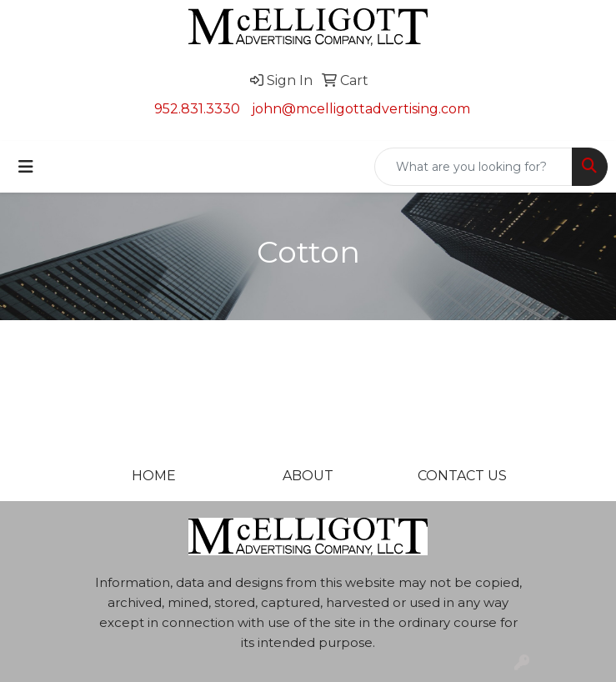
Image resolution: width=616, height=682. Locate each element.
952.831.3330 (197, 109)
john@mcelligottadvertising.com (361, 109)
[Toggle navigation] (26, 167)
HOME (154, 476)
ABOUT (308, 476)
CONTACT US (462, 476)
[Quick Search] (473, 167)
